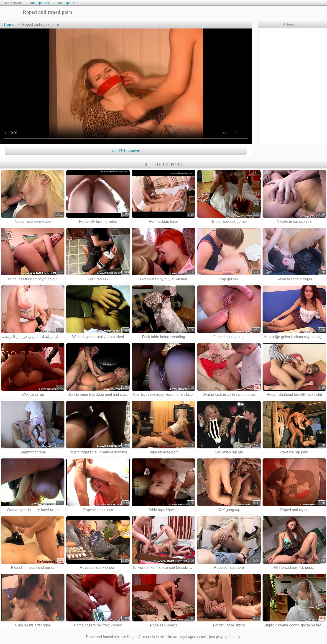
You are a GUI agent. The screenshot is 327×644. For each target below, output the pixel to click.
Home (9, 24)
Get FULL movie (126, 150)
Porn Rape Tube (39, 3)
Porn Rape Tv (66, 3)
